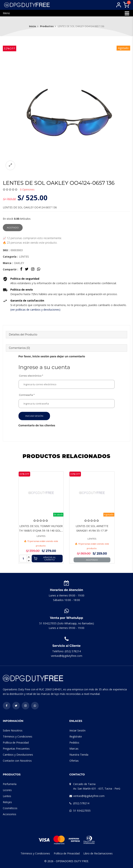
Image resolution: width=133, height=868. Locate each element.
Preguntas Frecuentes (16, 749)
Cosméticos (10, 808)
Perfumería (10, 784)
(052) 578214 (81, 803)
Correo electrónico (31, 376)
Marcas (74, 749)
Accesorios (10, 814)
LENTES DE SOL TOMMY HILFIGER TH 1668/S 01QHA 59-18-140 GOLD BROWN (41, 531)
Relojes (7, 802)
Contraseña (27, 395)
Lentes (7, 796)
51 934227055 (82, 811)
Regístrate (76, 736)
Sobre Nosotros (13, 730)
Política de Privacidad (16, 743)
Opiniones (27, 189)
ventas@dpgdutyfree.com (89, 796)
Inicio (33, 26)
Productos (47, 26)
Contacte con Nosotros (17, 761)
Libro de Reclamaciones (98, 853)
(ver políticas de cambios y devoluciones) (35, 310)
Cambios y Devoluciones (18, 755)
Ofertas (74, 761)
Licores (7, 790)
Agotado (13, 228)
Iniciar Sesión (34, 416)
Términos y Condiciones (18, 736)
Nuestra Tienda (79, 755)
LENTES (41, 536)
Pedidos (74, 743)
